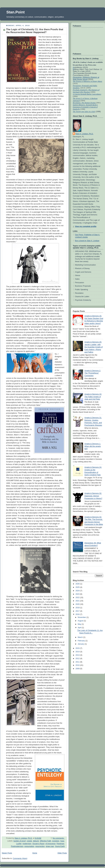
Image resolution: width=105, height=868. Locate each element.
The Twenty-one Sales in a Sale (84, 112)
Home (35, 853)
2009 (78, 669)
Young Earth (60, 846)
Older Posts (62, 853)
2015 (78, 648)
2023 (78, 594)
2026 (78, 584)
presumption (29, 846)
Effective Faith (46, 841)
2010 (78, 665)
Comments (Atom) (20, 858)
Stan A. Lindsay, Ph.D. (84, 134)
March (81, 637)
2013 (78, 655)
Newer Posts (7, 853)
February (82, 641)
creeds (29, 841)
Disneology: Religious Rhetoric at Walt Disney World (86, 78)
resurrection (40, 846)
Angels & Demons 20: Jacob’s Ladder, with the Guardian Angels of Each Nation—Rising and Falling (94, 347)
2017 (78, 611)
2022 (78, 598)
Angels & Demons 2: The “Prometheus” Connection (93, 373)
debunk (36, 841)
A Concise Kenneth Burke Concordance (87, 94)
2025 (78, 587)
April (80, 628)
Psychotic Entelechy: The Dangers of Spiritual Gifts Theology (86, 91)
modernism (27, 844)
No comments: (59, 838)
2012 (78, 659)
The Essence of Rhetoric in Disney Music (87, 81)
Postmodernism (17, 846)
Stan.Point (16, 12)
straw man (50, 846)
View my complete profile (86, 226)
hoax (62, 841)
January (81, 644)
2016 (78, 614)
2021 (78, 601)
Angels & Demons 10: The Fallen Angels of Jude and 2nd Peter (93, 397)
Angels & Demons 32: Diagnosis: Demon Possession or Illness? (93, 496)
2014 (78, 652)
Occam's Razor (38, 844)
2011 (78, 662)
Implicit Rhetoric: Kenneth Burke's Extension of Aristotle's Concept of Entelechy (85, 107)
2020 (78, 604)
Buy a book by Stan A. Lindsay (87, 241)
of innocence (51, 844)
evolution (56, 841)
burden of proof (20, 841)
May (80, 624)
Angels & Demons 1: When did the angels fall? (93, 446)
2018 (78, 608)
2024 (78, 591)
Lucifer (19, 844)
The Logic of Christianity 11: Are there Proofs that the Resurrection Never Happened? (35, 31)
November (82, 617)
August (81, 621)
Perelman (60, 844)
